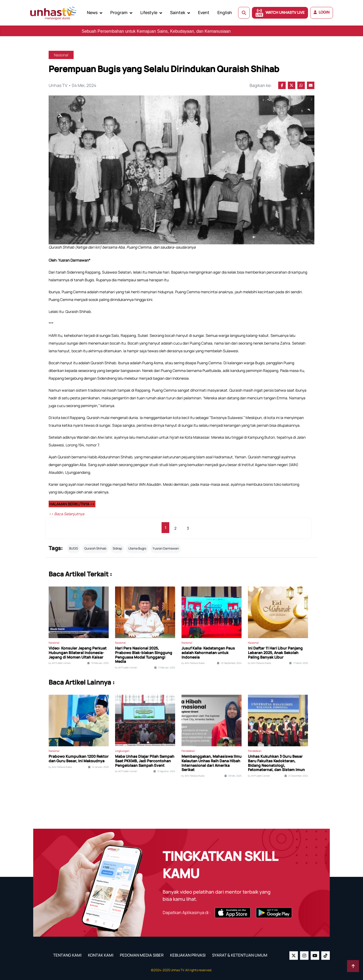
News (92, 12)
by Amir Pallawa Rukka (193, 663)
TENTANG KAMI (67, 955)
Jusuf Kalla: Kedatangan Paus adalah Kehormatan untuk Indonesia (208, 653)
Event (204, 12)
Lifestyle (149, 12)
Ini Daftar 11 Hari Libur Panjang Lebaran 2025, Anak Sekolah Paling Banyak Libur (275, 653)
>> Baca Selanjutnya (66, 514)
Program (119, 12)
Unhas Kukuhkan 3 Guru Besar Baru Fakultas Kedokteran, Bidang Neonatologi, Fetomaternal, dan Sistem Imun (276, 763)
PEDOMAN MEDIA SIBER (142, 955)
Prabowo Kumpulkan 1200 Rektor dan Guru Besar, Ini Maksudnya (79, 759)
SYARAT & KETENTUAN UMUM (240, 955)
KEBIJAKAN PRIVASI (188, 955)
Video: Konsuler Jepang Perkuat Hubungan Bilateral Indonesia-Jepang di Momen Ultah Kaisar (78, 653)
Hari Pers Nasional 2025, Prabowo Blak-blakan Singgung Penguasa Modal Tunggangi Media (144, 655)
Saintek (178, 12)
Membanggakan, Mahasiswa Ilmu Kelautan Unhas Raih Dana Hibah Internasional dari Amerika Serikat (212, 763)
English (225, 12)
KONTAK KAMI (101, 955)
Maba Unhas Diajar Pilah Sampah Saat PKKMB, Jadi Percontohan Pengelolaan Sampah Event (145, 761)
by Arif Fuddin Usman (60, 663)
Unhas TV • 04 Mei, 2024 (72, 85)
